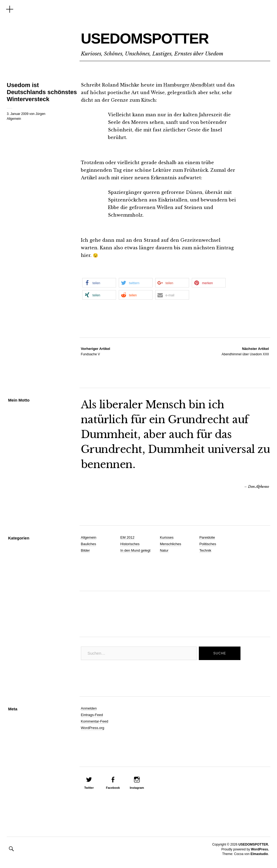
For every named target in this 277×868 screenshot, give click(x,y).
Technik (205, 550)
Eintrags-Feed (92, 715)
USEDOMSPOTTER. (254, 844)
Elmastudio (259, 854)
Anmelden (89, 708)
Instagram (137, 788)
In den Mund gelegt (135, 550)
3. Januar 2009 (18, 114)
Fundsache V (95, 351)
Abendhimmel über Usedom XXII (245, 351)
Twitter (89, 788)
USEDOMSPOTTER (166, 37)
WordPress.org (93, 728)
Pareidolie (207, 537)
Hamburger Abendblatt (190, 85)
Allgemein (14, 119)
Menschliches (171, 544)
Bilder (85, 550)
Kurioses (167, 537)
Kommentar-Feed (95, 721)
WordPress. (260, 849)
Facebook (113, 788)
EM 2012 (127, 537)
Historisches (130, 544)
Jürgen (40, 114)
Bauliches (88, 544)
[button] (99, 283)
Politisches (208, 544)
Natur (164, 550)
